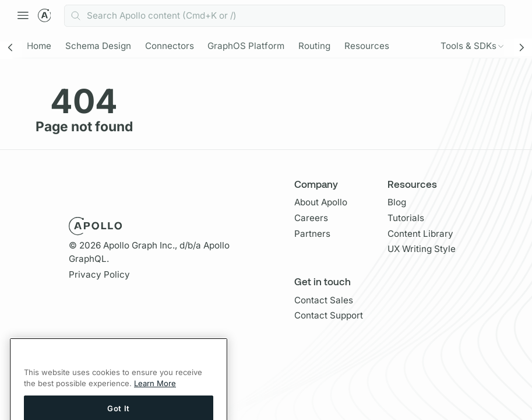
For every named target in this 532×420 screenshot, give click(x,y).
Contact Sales (324, 300)
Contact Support (329, 315)
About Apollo (321, 202)
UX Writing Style (422, 249)
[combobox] (285, 16)
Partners (312, 234)
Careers (311, 218)
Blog (397, 202)
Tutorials (406, 218)
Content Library (420, 234)
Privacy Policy (99, 274)
